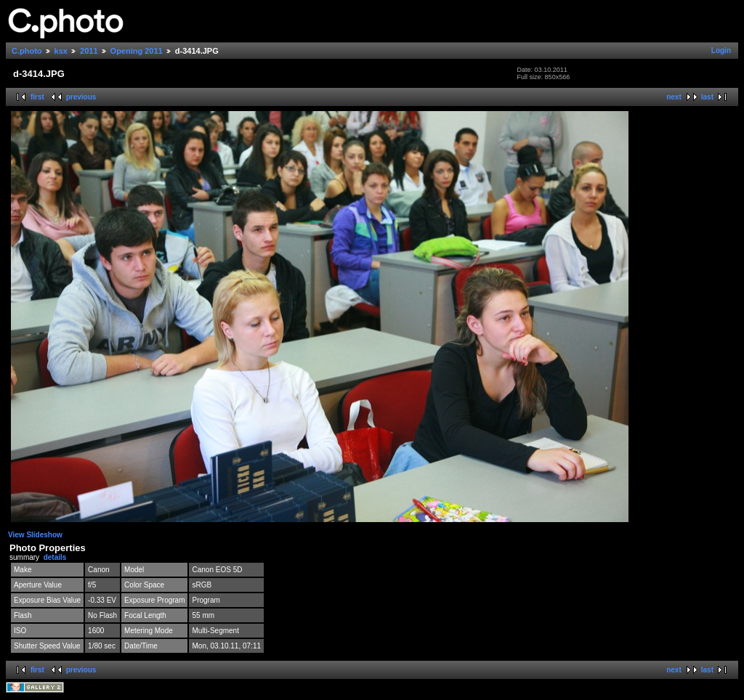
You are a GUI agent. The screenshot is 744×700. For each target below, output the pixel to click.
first (37, 97)
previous (81, 97)
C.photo (27, 51)
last (707, 97)
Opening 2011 (137, 51)
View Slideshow (35, 535)
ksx (61, 51)
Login (721, 50)
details (55, 557)
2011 (89, 51)
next (674, 97)
